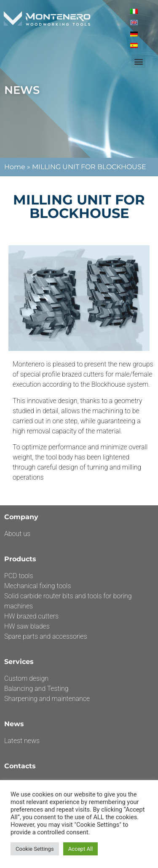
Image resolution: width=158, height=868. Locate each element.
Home (15, 167)
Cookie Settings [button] (35, 849)
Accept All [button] (81, 849)
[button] (138, 61)
